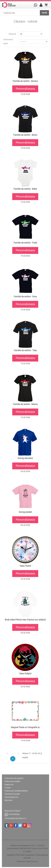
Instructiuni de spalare (14, 778)
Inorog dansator (25, 458)
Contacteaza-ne (11, 797)
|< (8, 754)
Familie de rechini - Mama (25, 404)
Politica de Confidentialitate (16, 791)
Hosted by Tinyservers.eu (27, 861)
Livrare (8, 788)
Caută (44, 13)
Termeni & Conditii (12, 794)
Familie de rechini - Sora (25, 297)
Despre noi (9, 785)
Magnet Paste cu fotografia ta (25, 727)
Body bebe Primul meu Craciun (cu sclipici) (25, 620)
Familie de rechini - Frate (25, 243)
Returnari (9, 800)
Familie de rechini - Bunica (25, 81)
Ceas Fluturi (25, 566)
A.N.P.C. (33, 845)
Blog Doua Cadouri (13, 811)
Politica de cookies (12, 781)
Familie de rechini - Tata (25, 350)
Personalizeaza (25, 89)
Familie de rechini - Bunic (25, 135)
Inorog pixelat (25, 512)
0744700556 (12, 815)
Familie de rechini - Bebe (25, 189)
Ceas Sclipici (25, 674)
